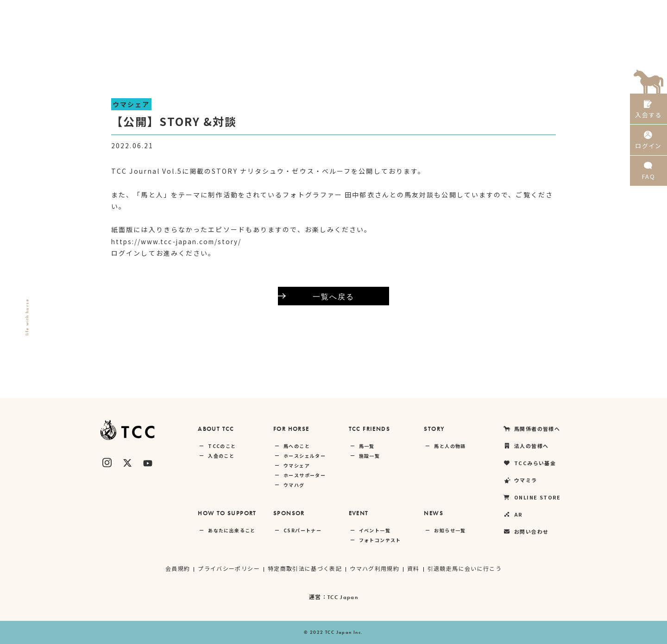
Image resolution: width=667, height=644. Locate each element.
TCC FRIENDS (369, 429)
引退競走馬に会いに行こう (465, 568)
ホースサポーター (305, 475)
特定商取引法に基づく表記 (305, 568)
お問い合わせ (526, 532)
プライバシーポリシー (228, 568)
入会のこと (221, 456)
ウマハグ (294, 485)
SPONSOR (289, 513)
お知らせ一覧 (450, 530)
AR (610, 12)
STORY (434, 429)
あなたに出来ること (232, 530)
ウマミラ (514, 12)
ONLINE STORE (566, 12)
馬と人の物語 (450, 446)
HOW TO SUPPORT (227, 513)
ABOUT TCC (216, 429)
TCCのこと (222, 446)
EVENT (359, 513)
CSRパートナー (302, 530)
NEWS (434, 513)
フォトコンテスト (380, 540)
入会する (648, 110)
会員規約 (177, 568)
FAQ (648, 176)
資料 (414, 568)
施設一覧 (370, 456)
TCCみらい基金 (463, 12)
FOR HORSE (291, 429)
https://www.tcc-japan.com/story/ (179, 241)
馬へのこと (297, 446)
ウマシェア (297, 465)
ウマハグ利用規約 (374, 568)
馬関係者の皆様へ (348, 12)
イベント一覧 (375, 530)
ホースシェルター (305, 456)
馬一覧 (367, 446)
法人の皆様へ (408, 12)
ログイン (648, 143)
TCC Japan (343, 597)
